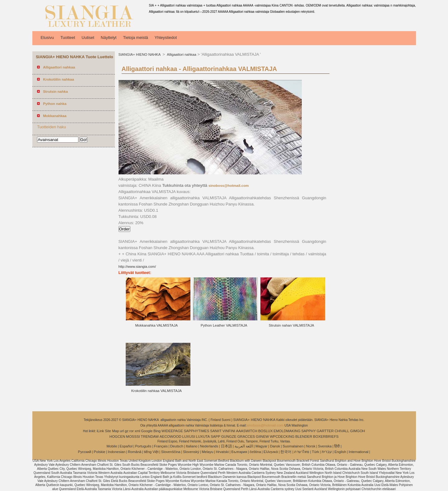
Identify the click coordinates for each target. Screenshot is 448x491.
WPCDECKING (282, 437)
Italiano (191, 446)
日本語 (226, 446)
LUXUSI (189, 437)
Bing (157, 431)
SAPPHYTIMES (197, 431)
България (239, 452)
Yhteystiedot (166, 38)
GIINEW (262, 437)
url (122, 431)
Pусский (85, 452)
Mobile (112, 446)
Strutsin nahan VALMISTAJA (292, 325)
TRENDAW (150, 437)
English (340, 452)
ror (132, 431)
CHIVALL (342, 431)
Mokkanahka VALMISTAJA (156, 325)
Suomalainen (293, 446)
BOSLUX (266, 431)
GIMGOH (357, 431)
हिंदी (337, 446)
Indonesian (117, 452)
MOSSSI (133, 437)
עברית (327, 452)
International (359, 452)
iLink (100, 431)
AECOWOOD (170, 437)
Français (161, 446)
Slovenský (191, 452)
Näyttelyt (109, 38)
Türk (316, 452)
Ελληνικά (271, 452)
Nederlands (209, 446)
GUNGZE (229, 437)
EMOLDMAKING (287, 431)
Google (147, 431)
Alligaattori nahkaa (181, 54)
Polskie (99, 452)
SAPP (215, 437)
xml (138, 431)
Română (135, 452)
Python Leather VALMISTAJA (224, 325)
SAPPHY (308, 431)
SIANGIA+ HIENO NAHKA (140, 54)
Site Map (112, 431)
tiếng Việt (151, 452)
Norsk (311, 446)
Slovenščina (171, 452)
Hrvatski (222, 452)
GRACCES (246, 437)
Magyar (261, 446)
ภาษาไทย (302, 452)
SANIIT (216, 431)
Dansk (275, 446)
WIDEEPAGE (172, 431)
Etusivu (47, 38)
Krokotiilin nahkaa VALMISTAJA (157, 391)
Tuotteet (68, 38)
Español (126, 446)
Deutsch (177, 446)
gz (127, 431)
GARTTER (325, 431)
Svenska (325, 446)
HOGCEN (117, 437)
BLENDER (304, 437)
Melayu (207, 452)
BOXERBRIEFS (326, 437)
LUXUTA (203, 437)
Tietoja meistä (135, 38)
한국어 (286, 452)
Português (143, 446)
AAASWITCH (247, 431)
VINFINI (229, 431)
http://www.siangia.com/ (137, 267)
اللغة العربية (244, 446)
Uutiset (88, 38)
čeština (255, 452)
